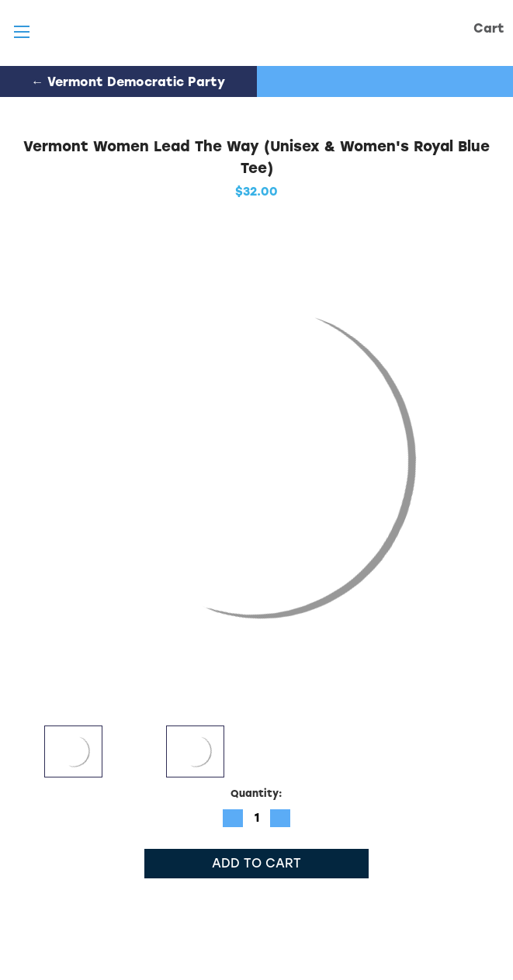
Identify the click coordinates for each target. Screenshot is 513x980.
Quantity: (256, 793)
